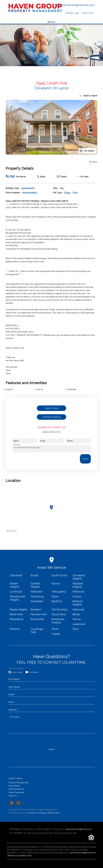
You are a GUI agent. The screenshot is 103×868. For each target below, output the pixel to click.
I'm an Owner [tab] (17, 672)
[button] (12, 803)
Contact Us (32, 813)
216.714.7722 (55, 432)
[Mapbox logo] (12, 531)
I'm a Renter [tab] (33, 672)
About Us (13, 796)
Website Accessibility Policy (20, 856)
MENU (51, 22)
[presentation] (30, 459)
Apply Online (52, 408)
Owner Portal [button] (88, 13)
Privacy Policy (54, 813)
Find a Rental (14, 786)
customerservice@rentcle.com (74, 5)
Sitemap (43, 813)
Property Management (18, 783)
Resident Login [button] (72, 13)
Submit (85, 459)
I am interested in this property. (51, 449)
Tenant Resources (16, 792)
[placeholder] (52, 679)
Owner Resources (16, 789)
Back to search (88, 96)
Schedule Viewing (52, 417)
